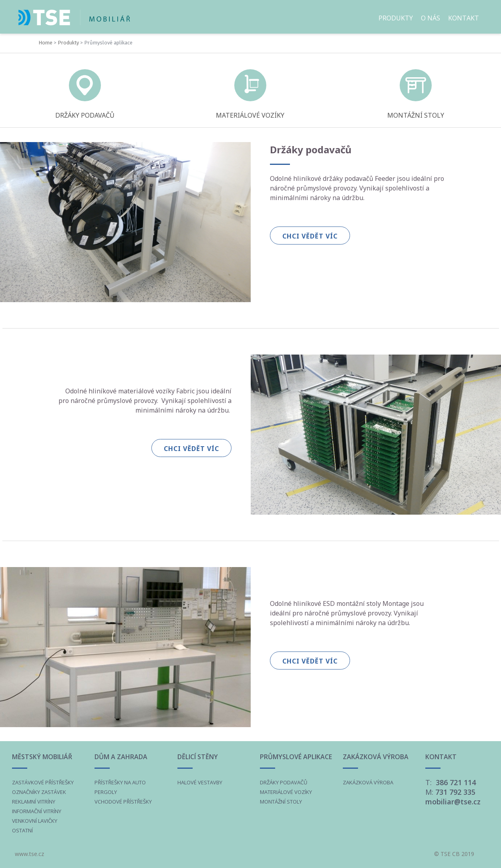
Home (45, 43)
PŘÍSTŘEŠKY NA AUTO (120, 782)
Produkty (68, 43)
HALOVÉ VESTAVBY (200, 782)
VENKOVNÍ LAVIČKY (35, 821)
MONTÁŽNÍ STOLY (416, 115)
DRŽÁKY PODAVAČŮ (85, 115)
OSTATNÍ (22, 830)
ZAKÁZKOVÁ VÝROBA (368, 782)
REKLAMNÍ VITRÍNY (34, 802)
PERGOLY (106, 792)
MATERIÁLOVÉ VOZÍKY (250, 115)
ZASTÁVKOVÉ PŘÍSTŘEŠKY (43, 782)
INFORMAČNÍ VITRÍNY (37, 811)
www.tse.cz (29, 854)
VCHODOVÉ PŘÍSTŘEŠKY (123, 802)
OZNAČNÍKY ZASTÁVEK (39, 792)
